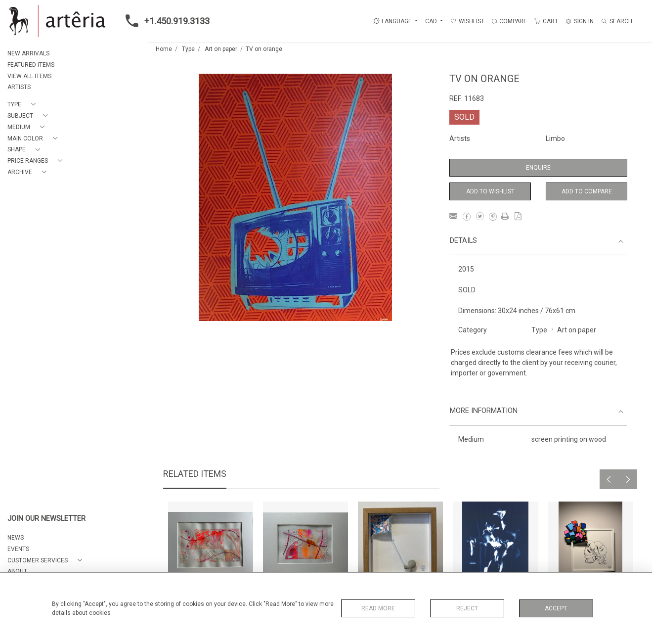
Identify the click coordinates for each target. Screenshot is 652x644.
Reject (467, 608)
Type (188, 49)
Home (164, 49)
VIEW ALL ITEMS (29, 76)
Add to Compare (587, 191)
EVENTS (18, 549)
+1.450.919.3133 (165, 21)
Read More (378, 608)
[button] (23, 105)
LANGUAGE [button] (392, 21)
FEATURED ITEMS (31, 65)
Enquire (538, 168)
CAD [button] (432, 21)
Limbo (555, 138)
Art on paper (221, 49)
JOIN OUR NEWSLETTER (46, 519)
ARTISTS (19, 87)
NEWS (16, 538)
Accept (556, 608)
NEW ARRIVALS (28, 53)
